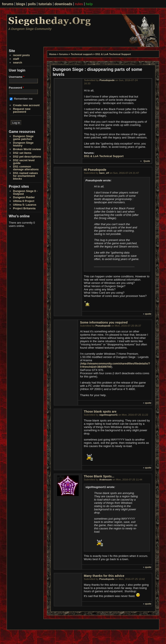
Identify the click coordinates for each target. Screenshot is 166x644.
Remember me (23, 99)
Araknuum (105, 479)
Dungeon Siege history (23, 144)
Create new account (26, 105)
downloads (63, 4)
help (89, 4)
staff (16, 59)
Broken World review (27, 149)
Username (17, 77)
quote (148, 314)
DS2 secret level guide (24, 162)
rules (79, 4)
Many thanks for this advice (104, 576)
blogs (21, 4)
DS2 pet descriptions (27, 157)
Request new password (22, 110)
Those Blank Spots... (99, 476)
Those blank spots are (100, 411)
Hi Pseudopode (95, 170)
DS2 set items (22, 153)
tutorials (45, 4)
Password (16, 88)
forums (8, 4)
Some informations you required (104, 322)
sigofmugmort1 (108, 415)
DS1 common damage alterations (26, 168)
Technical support (81, 54)
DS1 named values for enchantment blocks (25, 176)
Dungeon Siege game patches (23, 138)
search (18, 63)
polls (32, 4)
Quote (147, 161)
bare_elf (104, 173)
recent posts (21, 55)
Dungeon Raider (24, 197)
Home (53, 54)
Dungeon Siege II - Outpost (25, 192)
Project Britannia (24, 208)
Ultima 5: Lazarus (25, 205)
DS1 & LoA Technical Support (113, 54)
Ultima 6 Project (24, 201)
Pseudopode (107, 80)
